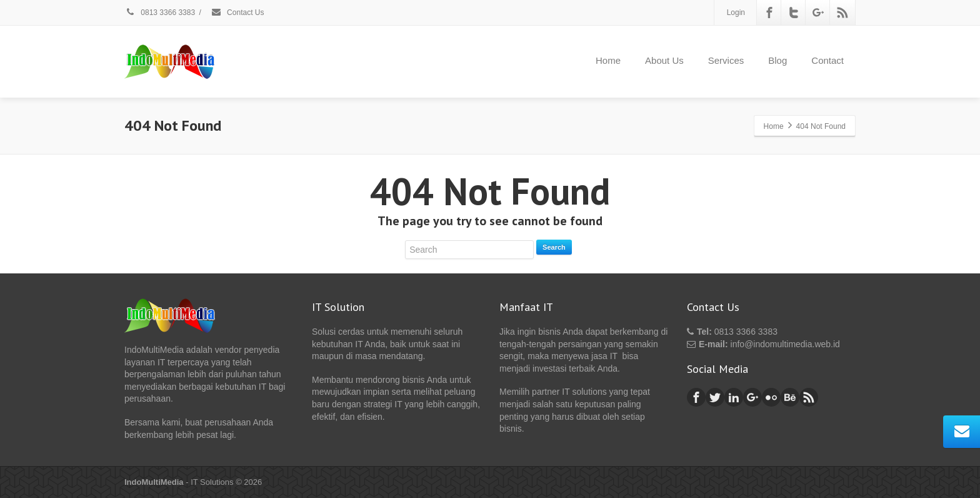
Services (726, 60)
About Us (664, 60)
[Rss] (842, 13)
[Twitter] (794, 13)
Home (608, 60)
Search (554, 247)
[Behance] (790, 397)
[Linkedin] (734, 397)
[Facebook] (769, 13)
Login (736, 13)
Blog (777, 60)
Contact (827, 60)
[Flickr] (771, 397)
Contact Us (237, 13)
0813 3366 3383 (160, 13)
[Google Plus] (818, 13)
